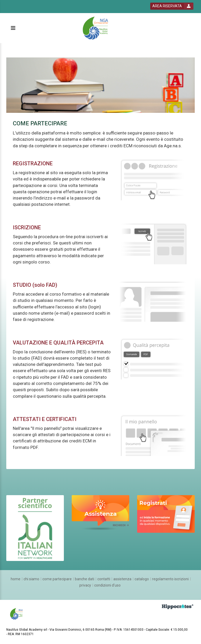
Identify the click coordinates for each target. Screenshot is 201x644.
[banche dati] (85, 579)
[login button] (172, 6)
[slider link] (35, 528)
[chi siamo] (31, 579)
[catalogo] (142, 579)
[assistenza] (122, 579)
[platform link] (97, 28)
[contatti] (104, 579)
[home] (16, 579)
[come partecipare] (57, 579)
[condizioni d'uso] (107, 585)
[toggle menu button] (13, 28)
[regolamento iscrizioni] (170, 579)
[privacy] (85, 585)
